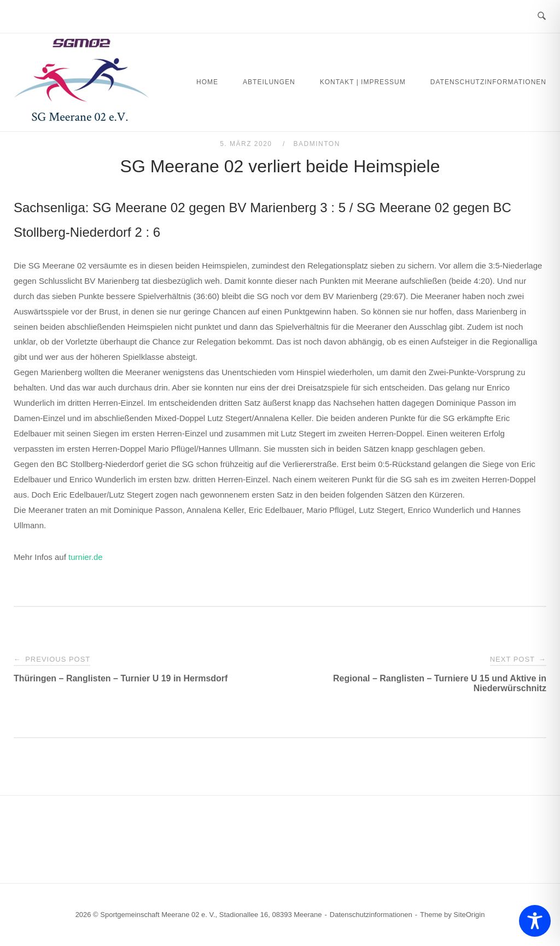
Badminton (317, 144)
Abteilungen (269, 82)
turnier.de (86, 557)
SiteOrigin (469, 915)
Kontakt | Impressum (363, 82)
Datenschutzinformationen (488, 82)
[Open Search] (542, 16)
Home (207, 82)
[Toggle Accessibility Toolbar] (535, 921)
